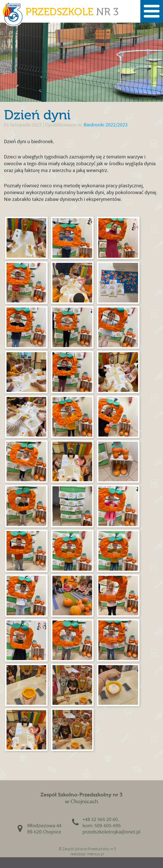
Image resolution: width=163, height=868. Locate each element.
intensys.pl (96, 854)
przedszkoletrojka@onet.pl (112, 832)
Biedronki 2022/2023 (106, 125)
